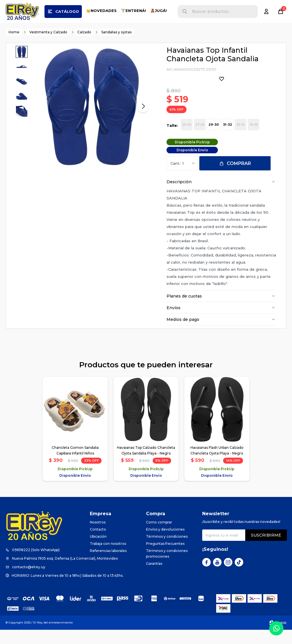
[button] (185, 12)
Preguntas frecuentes (165, 558)
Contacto (98, 544)
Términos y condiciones (167, 551)
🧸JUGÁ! (159, 11)
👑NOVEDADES (101, 11)
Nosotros (98, 536)
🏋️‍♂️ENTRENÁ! (133, 11)
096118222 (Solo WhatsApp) (36, 564)
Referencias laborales (108, 565)
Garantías (154, 578)
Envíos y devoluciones (165, 544)
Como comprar (159, 536)
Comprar (239, 178)
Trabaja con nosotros (108, 558)
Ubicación (98, 551)
